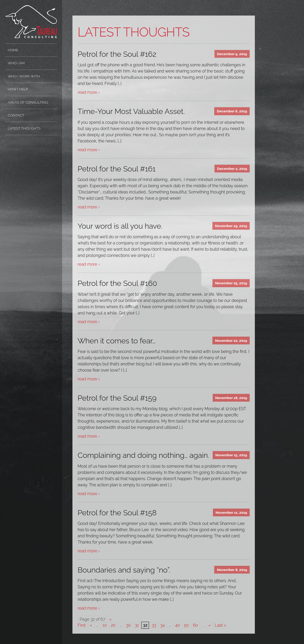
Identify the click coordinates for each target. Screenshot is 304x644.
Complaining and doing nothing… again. (143, 455)
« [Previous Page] (91, 625)
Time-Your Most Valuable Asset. (131, 111)
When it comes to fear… (116, 341)
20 (113, 625)
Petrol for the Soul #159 (117, 398)
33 (154, 625)
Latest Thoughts (24, 128)
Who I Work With (24, 76)
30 (128, 625)
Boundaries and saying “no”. (124, 570)
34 (162, 625)
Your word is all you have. (120, 226)
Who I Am (16, 63)
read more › (89, 92)
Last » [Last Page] (220, 625)
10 (105, 625)
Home (13, 50)
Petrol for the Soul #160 (117, 283)
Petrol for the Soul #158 (117, 513)
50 (186, 625)
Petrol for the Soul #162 (117, 54)
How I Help (18, 89)
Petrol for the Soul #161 (117, 169)
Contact (16, 115)
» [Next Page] (210, 625)
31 (137, 625)
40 (177, 625)
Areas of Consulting (28, 102)
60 (195, 625)
